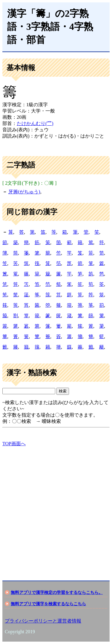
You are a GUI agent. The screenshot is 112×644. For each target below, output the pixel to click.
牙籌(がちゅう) (24, 192)
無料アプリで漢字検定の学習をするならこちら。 (57, 592)
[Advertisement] (56, 508)
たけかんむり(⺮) (35, 123)
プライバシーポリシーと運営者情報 (43, 621)
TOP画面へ (14, 444)
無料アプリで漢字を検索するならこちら (48, 604)
